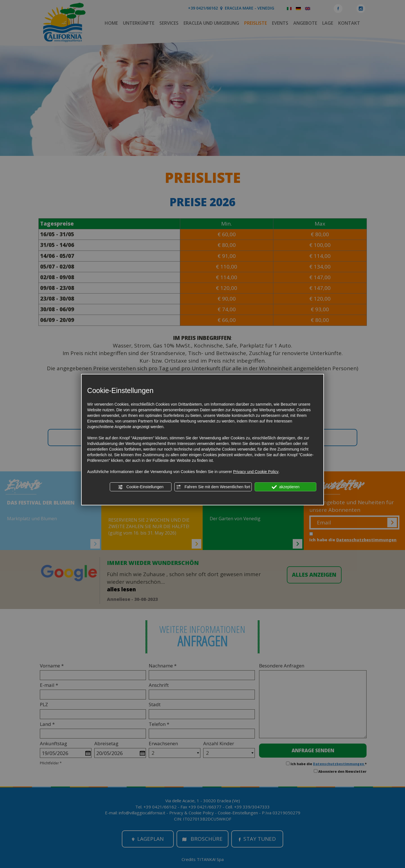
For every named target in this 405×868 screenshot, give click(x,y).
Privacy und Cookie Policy (256, 472)
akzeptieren (286, 487)
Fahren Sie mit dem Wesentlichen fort (213, 487)
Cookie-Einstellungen (141, 487)
